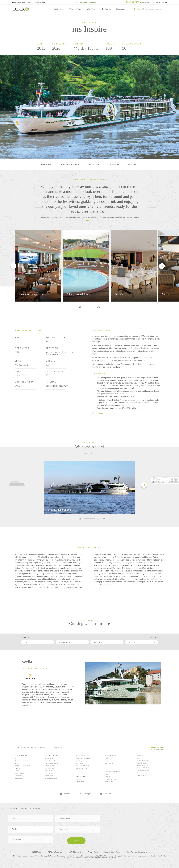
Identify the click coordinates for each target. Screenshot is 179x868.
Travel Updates (141, 778)
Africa (17, 759)
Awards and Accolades (83, 759)
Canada (17, 768)
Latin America (19, 776)
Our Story (79, 761)
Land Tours (49, 771)
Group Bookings (142, 763)
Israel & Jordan (20, 773)
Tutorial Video (109, 763)
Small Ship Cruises (51, 778)
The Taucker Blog (81, 768)
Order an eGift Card (143, 768)
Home (17, 747)
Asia (16, 763)
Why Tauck (92, 9)
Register (108, 761)
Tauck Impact (80, 763)
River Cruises (49, 773)
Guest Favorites (50, 768)
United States (19, 778)
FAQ (138, 758)
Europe (17, 771)
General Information (143, 761)
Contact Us (140, 756)
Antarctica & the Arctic (22, 761)
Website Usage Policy (112, 852)
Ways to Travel (76, 9)
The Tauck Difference (82, 766)
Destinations (59, 9)
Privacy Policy (93, 852)
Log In (158, 2)
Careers (78, 779)
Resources (121, 9)
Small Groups (49, 776)
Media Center (80, 782)
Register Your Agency (112, 779)
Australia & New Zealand (22, 766)
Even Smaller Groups (52, 761)
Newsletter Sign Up (143, 766)
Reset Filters (153, 637)
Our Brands (106, 9)
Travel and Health (142, 773)
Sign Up (165, 2)
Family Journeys (50, 766)
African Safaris (50, 759)
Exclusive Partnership (52, 763)
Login (107, 759)
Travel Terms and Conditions (137, 852)
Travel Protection (142, 775)
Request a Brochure (143, 770)
